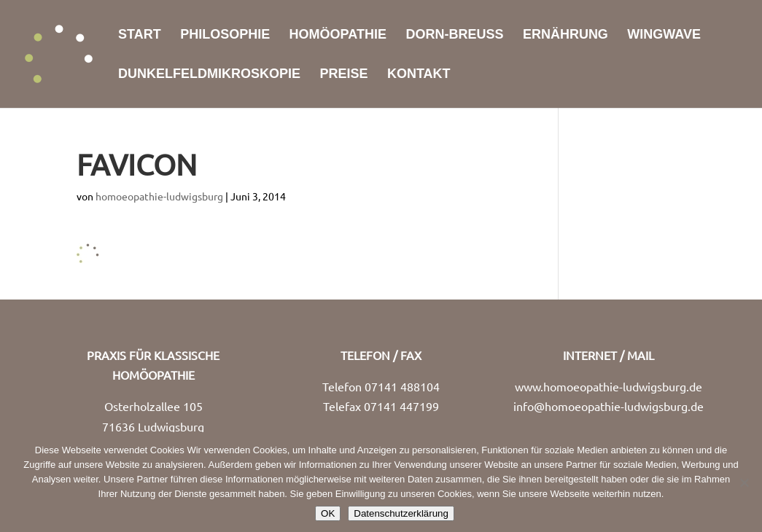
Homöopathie (338, 35)
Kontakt (419, 75)
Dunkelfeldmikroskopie (209, 75)
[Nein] (744, 482)
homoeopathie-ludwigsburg (159, 196)
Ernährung (565, 35)
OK (328, 513)
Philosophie (225, 35)
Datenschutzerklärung (401, 513)
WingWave (664, 35)
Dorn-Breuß (454, 35)
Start (140, 35)
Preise (343, 75)
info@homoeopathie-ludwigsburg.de (609, 406)
